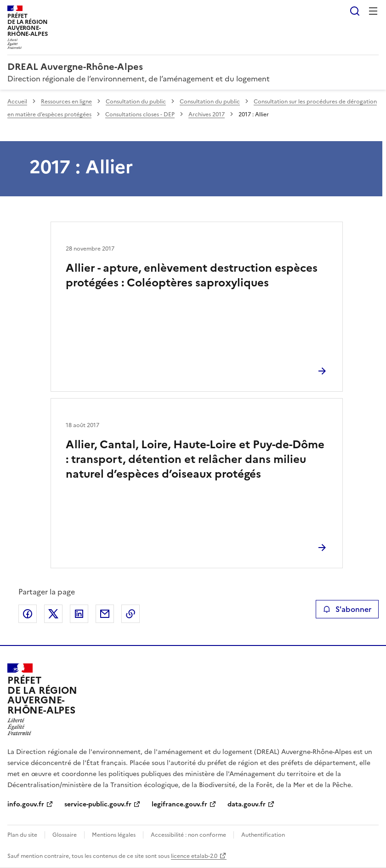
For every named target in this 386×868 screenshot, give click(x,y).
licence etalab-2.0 (194, 856)
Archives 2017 (207, 114)
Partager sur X (53, 614)
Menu (373, 11)
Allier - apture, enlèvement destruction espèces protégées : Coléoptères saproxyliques (192, 275)
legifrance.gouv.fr (179, 804)
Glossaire (65, 835)
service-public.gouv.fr (98, 804)
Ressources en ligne (66, 102)
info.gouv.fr (26, 804)
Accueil (17, 102)
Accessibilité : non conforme (188, 835)
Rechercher (355, 11)
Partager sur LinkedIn (79, 614)
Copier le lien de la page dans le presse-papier (131, 614)
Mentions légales (114, 835)
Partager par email (105, 614)
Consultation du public (136, 102)
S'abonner (347, 609)
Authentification (263, 835)
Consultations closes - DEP (140, 114)
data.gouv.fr (247, 804)
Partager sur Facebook (28, 614)
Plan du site (22, 835)
